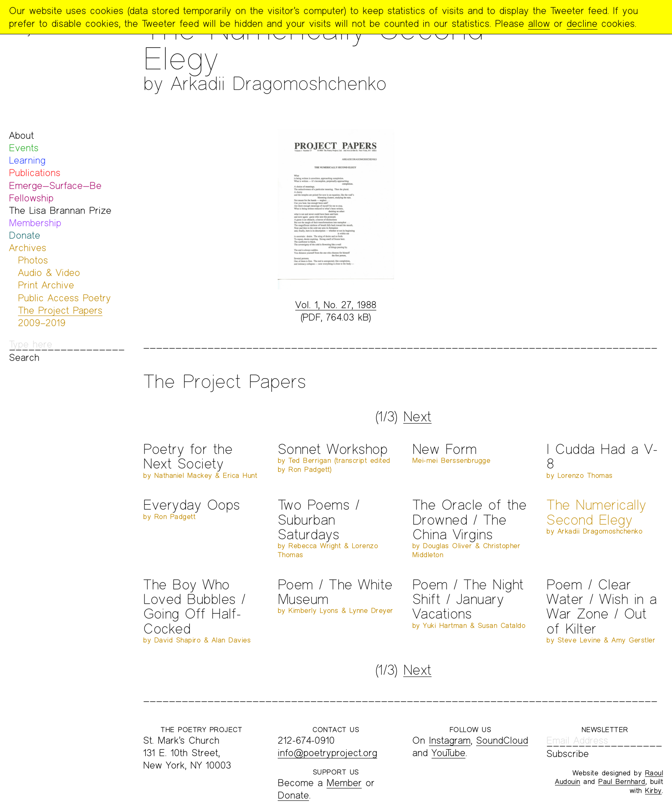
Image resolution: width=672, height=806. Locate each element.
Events (24, 148)
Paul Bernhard (622, 781)
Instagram (450, 740)
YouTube (448, 753)
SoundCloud (502, 740)
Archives (28, 248)
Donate (25, 235)
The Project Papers (60, 310)
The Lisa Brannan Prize (60, 210)
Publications (35, 173)
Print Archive (46, 285)
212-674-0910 (306, 740)
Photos (33, 260)
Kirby (653, 790)
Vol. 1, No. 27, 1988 (336, 305)
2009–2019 (42, 323)
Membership (35, 223)
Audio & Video (49, 272)
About (21, 135)
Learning (27, 160)
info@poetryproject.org (327, 753)
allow (539, 23)
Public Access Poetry (64, 298)
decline (582, 23)
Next (417, 416)
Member (344, 783)
